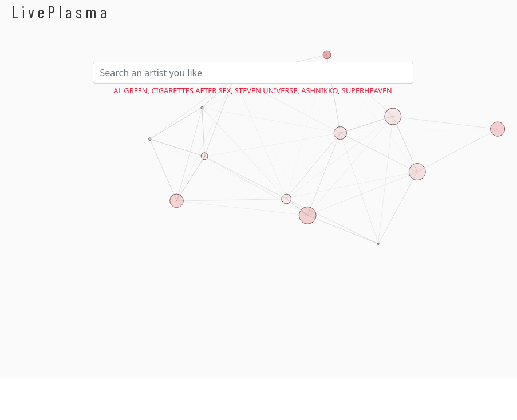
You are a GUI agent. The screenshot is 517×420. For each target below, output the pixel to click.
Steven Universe (266, 90)
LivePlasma (61, 12)
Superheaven (367, 90)
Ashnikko (319, 90)
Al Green (130, 90)
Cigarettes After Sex (191, 90)
